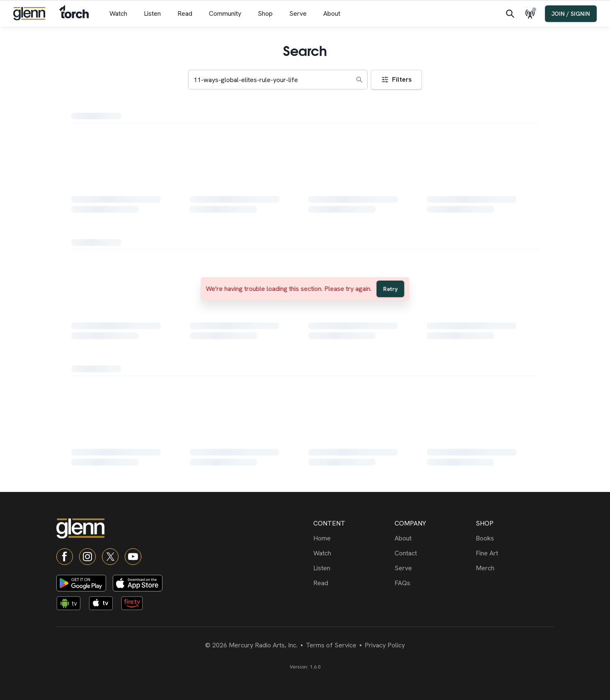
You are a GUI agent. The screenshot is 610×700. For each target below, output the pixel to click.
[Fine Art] (515, 553)
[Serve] (433, 568)
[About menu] (332, 14)
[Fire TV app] (136, 605)
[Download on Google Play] (81, 583)
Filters (396, 79)
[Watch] (352, 553)
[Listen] (352, 568)
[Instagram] (87, 557)
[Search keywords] (278, 80)
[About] (433, 538)
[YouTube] (133, 557)
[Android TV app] (71, 605)
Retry (391, 289)
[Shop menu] (265, 14)
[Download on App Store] (138, 583)
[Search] (510, 14)
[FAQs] (433, 583)
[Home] (352, 538)
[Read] (352, 583)
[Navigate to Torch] (74, 13)
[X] (110, 557)
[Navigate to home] (29, 14)
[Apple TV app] (103, 605)
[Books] (515, 538)
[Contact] (433, 553)
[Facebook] (65, 557)
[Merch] (515, 568)
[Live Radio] (532, 14)
